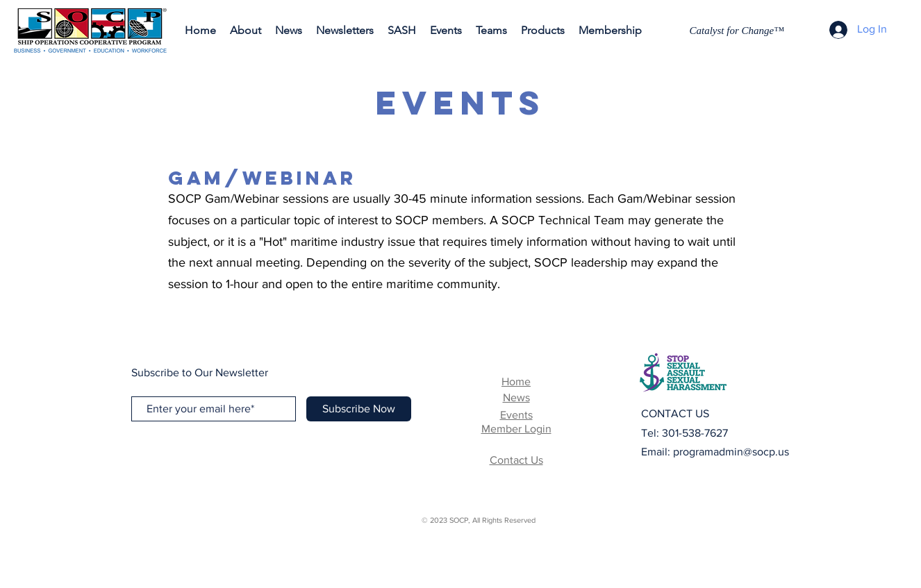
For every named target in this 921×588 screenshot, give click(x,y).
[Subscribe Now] (359, 409)
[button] (345, 31)
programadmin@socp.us (731, 452)
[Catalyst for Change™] (739, 31)
